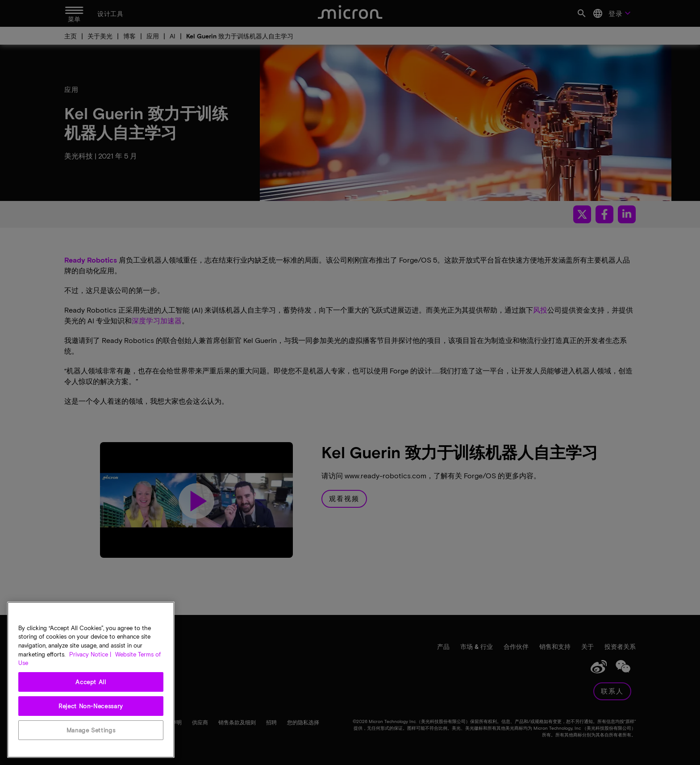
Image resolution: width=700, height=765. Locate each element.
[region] (91, 680)
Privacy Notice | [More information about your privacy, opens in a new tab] (90, 654)
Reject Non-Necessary (91, 706)
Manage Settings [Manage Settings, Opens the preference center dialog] (91, 730)
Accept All (91, 682)
